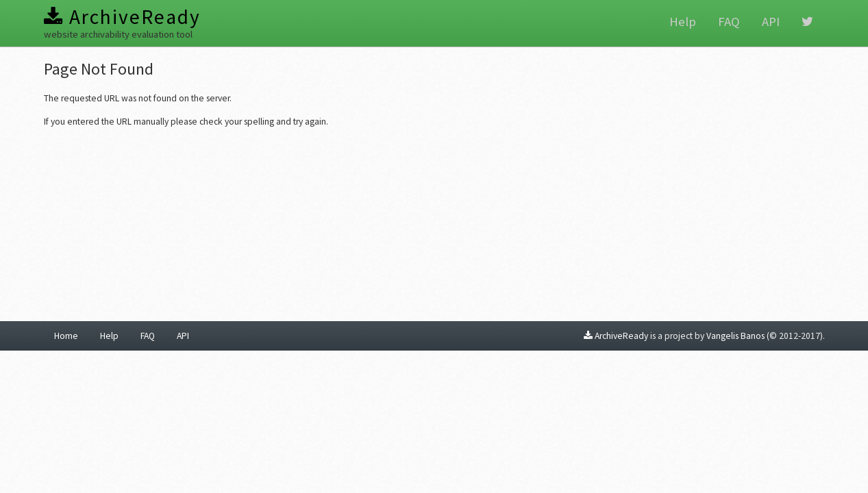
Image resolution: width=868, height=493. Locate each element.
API (771, 22)
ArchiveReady (122, 17)
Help (683, 22)
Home (66, 336)
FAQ (729, 22)
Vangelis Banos (735, 336)
